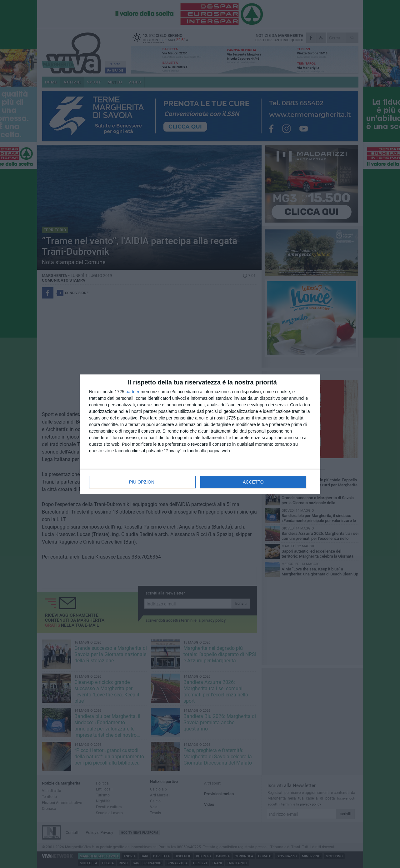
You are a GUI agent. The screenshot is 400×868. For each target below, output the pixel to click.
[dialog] (200, 434)
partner (132, 392)
